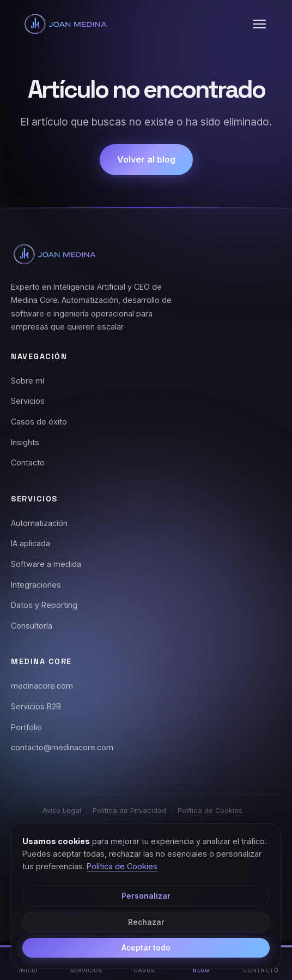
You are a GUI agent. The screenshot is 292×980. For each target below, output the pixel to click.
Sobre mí (28, 381)
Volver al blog (146, 159)
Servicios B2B (36, 706)
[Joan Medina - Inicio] (65, 24)
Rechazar (146, 922)
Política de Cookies (210, 811)
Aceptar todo (146, 948)
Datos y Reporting (44, 605)
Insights (25, 442)
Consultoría (32, 626)
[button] (259, 24)
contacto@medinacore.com (62, 747)
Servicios (28, 401)
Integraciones (36, 585)
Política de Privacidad (129, 811)
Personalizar (146, 896)
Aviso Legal (62, 811)
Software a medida (46, 564)
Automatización (39, 523)
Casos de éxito (39, 422)
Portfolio (26, 727)
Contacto (28, 462)
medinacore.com (42, 686)
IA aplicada (31, 543)
